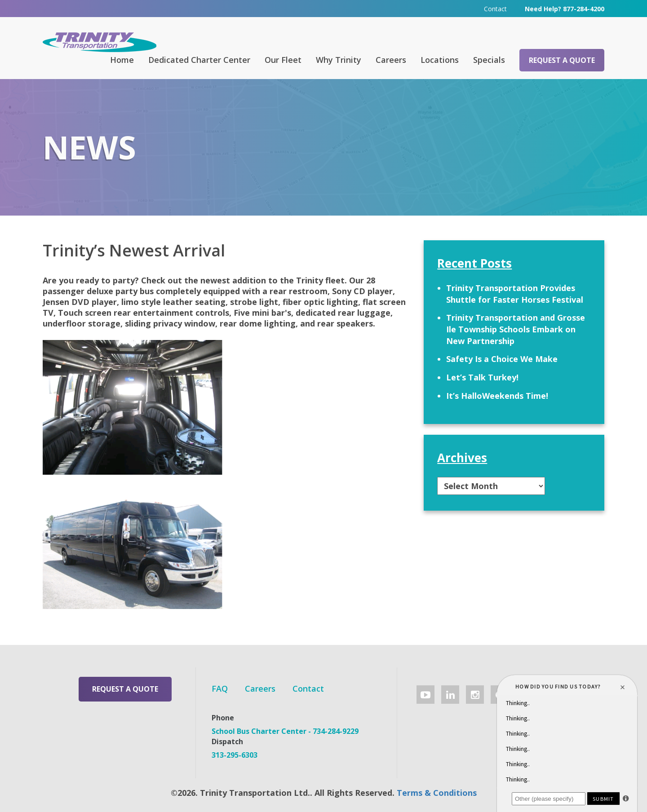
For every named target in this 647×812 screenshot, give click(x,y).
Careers (391, 60)
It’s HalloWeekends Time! (497, 396)
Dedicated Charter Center (199, 60)
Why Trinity (339, 60)
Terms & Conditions (437, 793)
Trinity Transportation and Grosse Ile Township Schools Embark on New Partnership (516, 329)
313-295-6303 (235, 755)
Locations (440, 60)
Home (122, 60)
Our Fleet (283, 60)
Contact (495, 9)
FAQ (220, 688)
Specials (489, 60)
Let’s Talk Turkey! (482, 377)
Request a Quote (562, 60)
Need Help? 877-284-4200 (565, 9)
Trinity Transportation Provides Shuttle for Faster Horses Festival (515, 294)
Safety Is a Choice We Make (502, 359)
